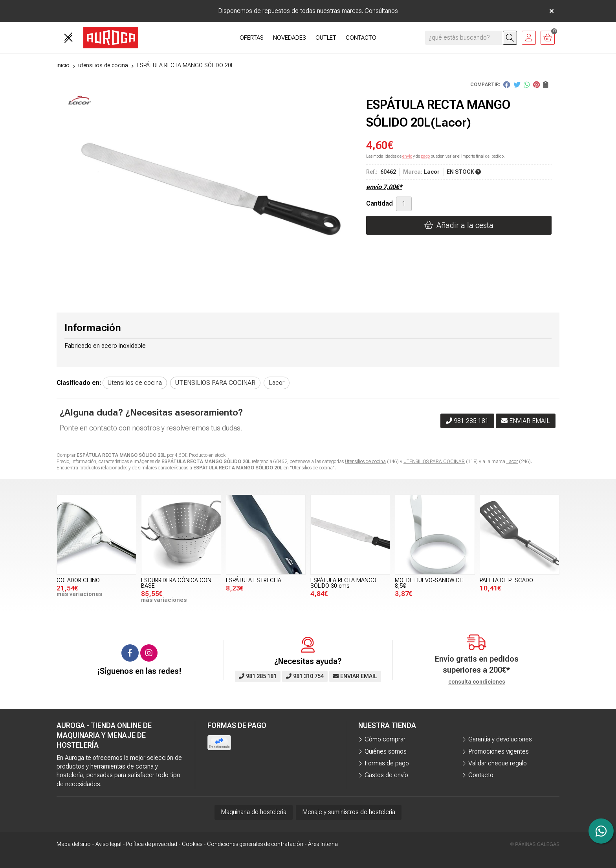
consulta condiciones (477, 682)
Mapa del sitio (74, 844)
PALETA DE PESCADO (506, 580)
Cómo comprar (385, 739)
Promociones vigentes (499, 751)
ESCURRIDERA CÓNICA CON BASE (176, 583)
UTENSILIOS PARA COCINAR (434, 462)
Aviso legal (108, 844)
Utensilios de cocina (365, 462)
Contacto (481, 775)
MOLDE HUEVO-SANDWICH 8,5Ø (429, 583)
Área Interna (323, 844)
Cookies (192, 844)
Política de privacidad (152, 844)
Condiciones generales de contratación (255, 844)
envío (407, 156)
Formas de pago (387, 763)
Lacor (512, 462)
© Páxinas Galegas (535, 844)
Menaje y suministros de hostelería (349, 812)
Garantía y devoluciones (500, 739)
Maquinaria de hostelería (254, 812)
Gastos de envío (386, 775)
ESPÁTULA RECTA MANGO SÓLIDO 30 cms (343, 583)
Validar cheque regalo (498, 763)
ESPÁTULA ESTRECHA (254, 580)
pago (425, 156)
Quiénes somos (386, 751)
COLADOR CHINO (78, 580)
